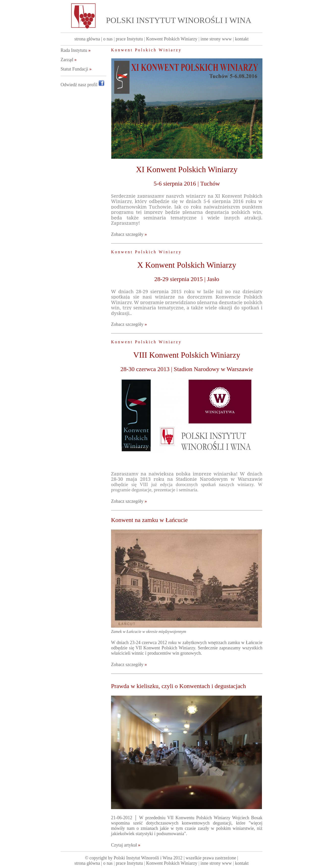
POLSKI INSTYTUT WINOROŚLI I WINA (179, 20)
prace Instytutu (129, 39)
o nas (108, 39)
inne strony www (216, 39)
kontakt (242, 39)
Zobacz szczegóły (129, 234)
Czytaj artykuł (126, 845)
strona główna (87, 39)
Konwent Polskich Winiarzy (172, 39)
